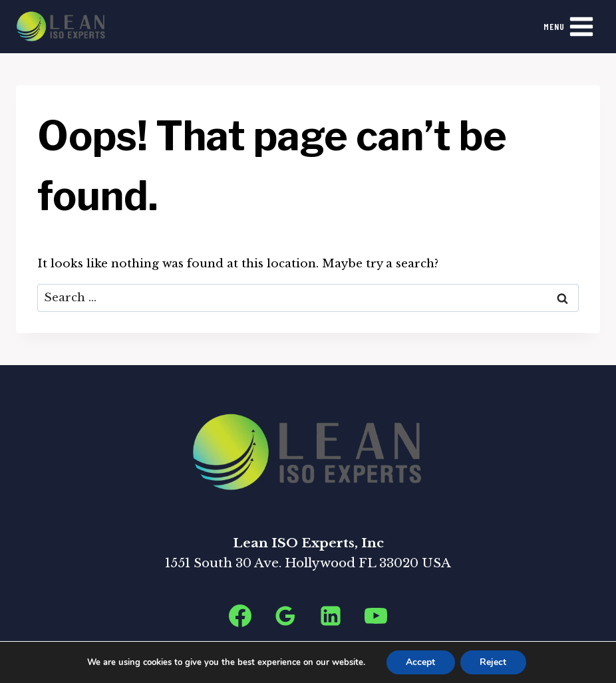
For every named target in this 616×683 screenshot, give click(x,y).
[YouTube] (376, 616)
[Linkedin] (331, 616)
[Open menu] (569, 26)
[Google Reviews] (285, 616)
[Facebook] (240, 616)
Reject (494, 662)
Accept (420, 662)
